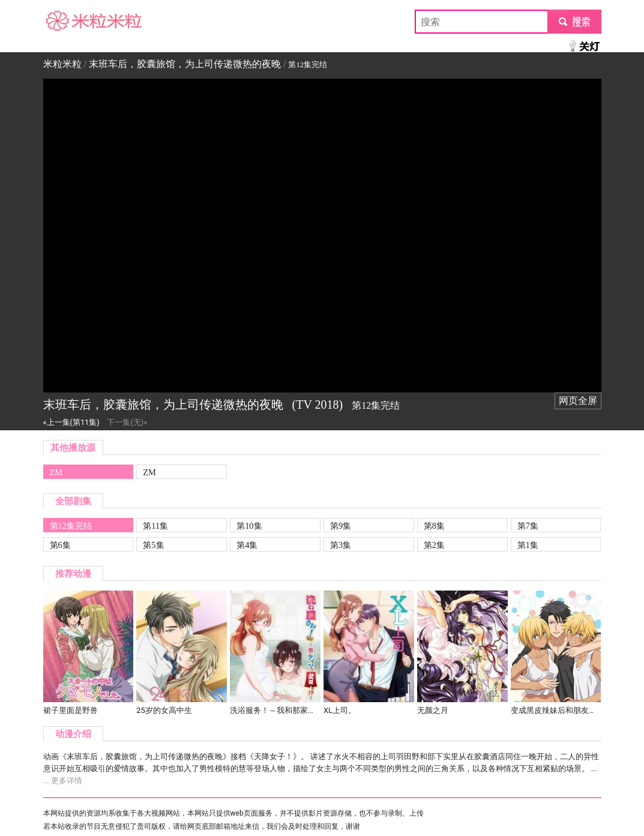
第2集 (434, 545)
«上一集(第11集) (71, 422)
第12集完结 (71, 526)
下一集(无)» (127, 422)
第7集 (528, 526)
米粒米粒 (62, 21)
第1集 (528, 545)
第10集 (249, 526)
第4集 (247, 545)
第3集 (341, 545)
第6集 (60, 545)
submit (574, 21)
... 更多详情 (63, 780)
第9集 (341, 526)
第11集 (155, 526)
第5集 (153, 545)
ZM (56, 472)
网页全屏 (578, 401)
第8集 (434, 526)
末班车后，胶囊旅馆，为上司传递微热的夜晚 (185, 64)
